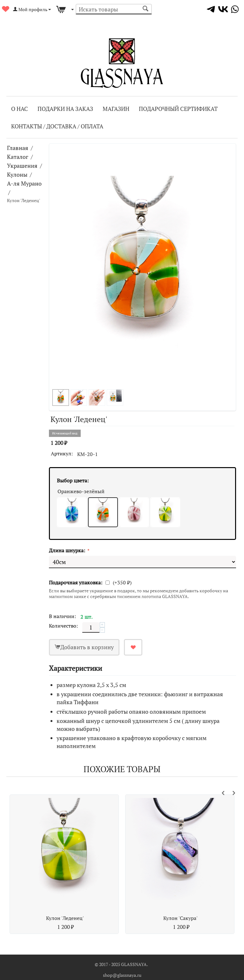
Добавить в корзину (87, 647)
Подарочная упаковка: (76, 582)
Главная (18, 148)
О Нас (20, 109)
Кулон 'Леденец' (65, 918)
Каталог (18, 157)
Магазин (116, 109)
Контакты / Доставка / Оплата (57, 126)
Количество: (63, 626)
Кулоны (17, 174)
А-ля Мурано (24, 183)
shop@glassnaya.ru (122, 975)
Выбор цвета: (73, 480)
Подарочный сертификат (178, 109)
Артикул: (62, 453)
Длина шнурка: (68, 550)
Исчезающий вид (65, 433)
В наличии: (62, 616)
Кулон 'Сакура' (180, 918)
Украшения (22, 166)
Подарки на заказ (65, 109)
